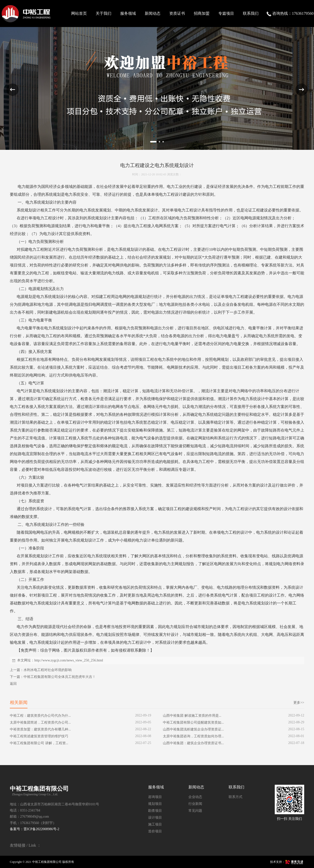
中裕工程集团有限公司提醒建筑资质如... (193, 722)
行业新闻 (195, 804)
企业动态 (195, 797)
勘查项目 (155, 811)
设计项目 (155, 818)
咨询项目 (155, 797)
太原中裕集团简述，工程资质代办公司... (40, 722)
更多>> (299, 703)
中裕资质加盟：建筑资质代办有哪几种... (40, 729)
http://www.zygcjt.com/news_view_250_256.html (69, 660)
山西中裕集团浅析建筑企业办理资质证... (193, 729)
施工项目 (155, 824)
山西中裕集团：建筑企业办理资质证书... (193, 743)
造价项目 (155, 831)
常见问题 (195, 811)
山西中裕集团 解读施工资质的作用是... (192, 716)
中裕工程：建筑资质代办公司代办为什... (40, 716)
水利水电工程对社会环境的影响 (48, 670)
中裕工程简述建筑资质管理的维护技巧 (39, 736)
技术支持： (287, 862)
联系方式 (235, 797)
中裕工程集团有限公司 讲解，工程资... (39, 743)
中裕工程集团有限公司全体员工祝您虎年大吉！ (60, 677)
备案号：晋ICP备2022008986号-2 (34, 829)
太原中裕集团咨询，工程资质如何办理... (193, 736)
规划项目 (155, 804)
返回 (13, 684)
